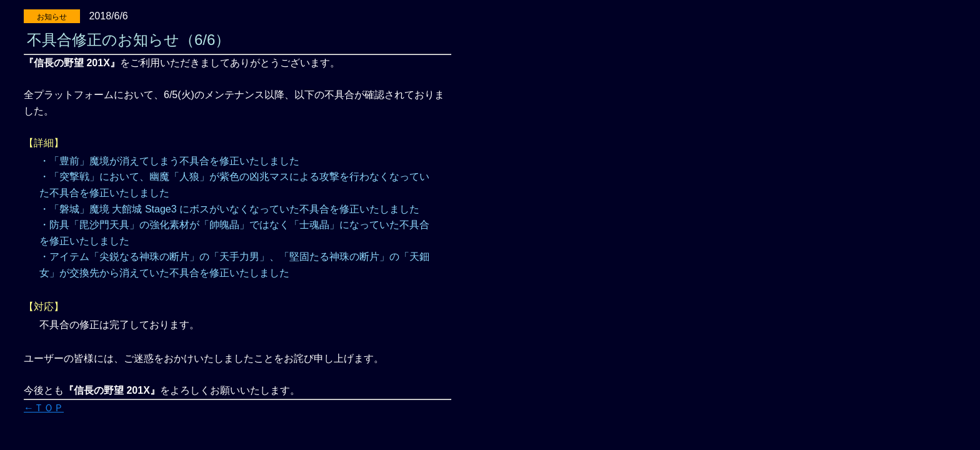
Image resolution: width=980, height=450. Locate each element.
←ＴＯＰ (44, 408)
